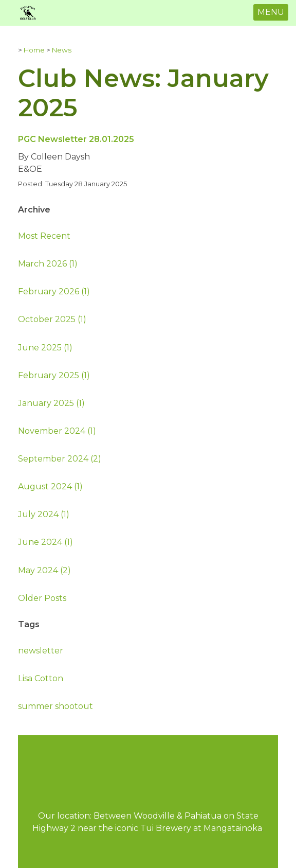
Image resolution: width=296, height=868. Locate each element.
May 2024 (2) (44, 570)
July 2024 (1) (44, 514)
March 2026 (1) (48, 264)
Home (34, 50)
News (62, 50)
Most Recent (44, 236)
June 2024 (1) (45, 542)
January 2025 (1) (51, 403)
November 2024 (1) (57, 431)
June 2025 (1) (45, 348)
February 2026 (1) (54, 291)
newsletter (41, 651)
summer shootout (55, 706)
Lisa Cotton (41, 678)
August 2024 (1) (50, 486)
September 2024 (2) (60, 459)
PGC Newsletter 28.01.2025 (76, 139)
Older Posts (42, 598)
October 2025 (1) (52, 319)
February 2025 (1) (54, 375)
